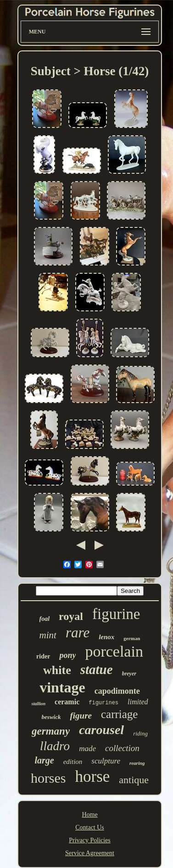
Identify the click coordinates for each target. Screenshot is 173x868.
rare (78, 633)
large (44, 760)
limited (138, 702)
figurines (103, 703)
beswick (51, 717)
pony (67, 655)
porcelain (114, 651)
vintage (62, 687)
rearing (137, 763)
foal (45, 619)
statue (97, 669)
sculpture (106, 761)
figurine (116, 614)
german (132, 638)
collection (122, 748)
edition (73, 762)
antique (134, 780)
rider (43, 656)
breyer (129, 674)
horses (48, 778)
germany (51, 731)
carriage (119, 714)
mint (48, 635)
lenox (106, 637)
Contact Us (90, 827)
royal (71, 616)
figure (81, 716)
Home (89, 815)
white (57, 670)
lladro (55, 746)
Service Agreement (90, 853)
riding (140, 733)
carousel (101, 730)
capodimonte (117, 691)
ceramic (67, 702)
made (87, 749)
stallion (38, 704)
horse (93, 777)
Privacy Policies (90, 840)
